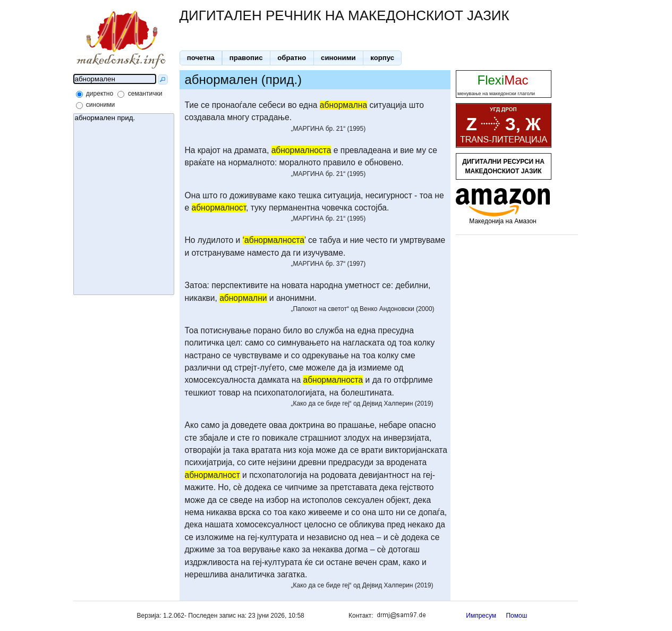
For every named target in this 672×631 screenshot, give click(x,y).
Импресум (481, 616)
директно (100, 94)
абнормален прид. (124, 118)
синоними (100, 105)
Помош (516, 616)
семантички (145, 94)
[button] (201, 58)
